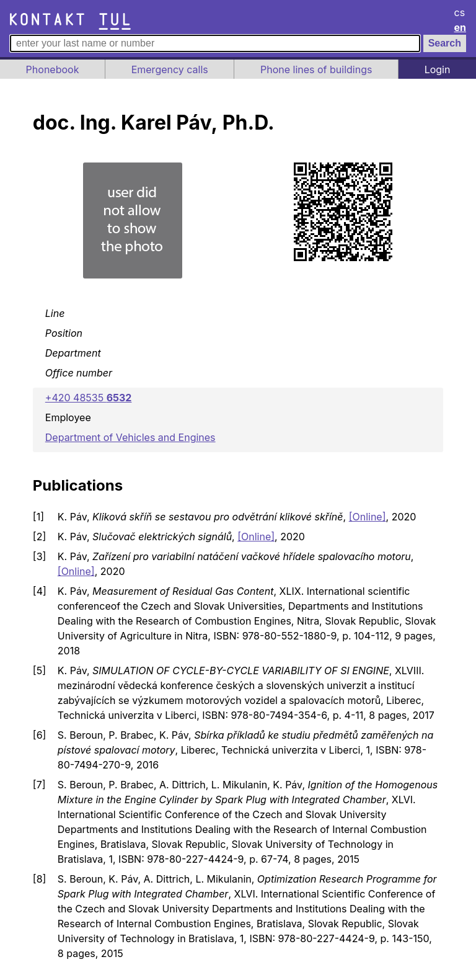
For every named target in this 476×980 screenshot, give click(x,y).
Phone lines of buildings (316, 69)
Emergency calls (170, 69)
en (461, 27)
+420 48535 (89, 398)
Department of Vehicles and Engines (130, 437)
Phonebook (53, 69)
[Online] (368, 517)
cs (460, 12)
